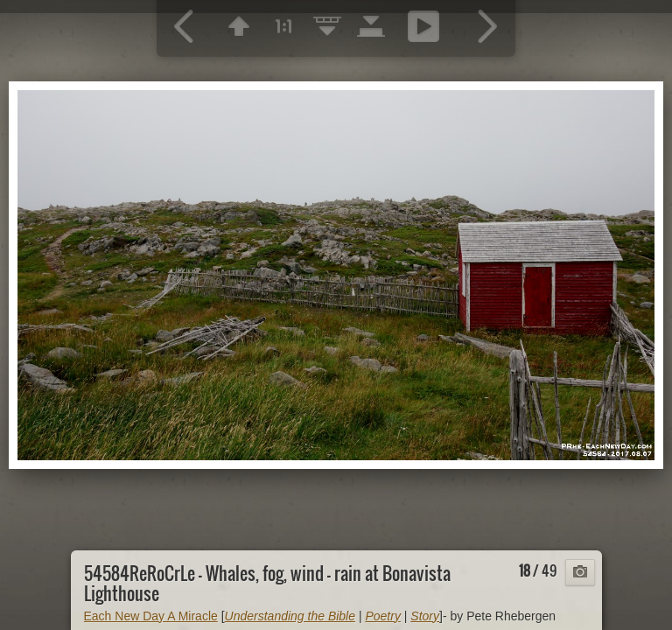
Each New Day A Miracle (151, 616)
